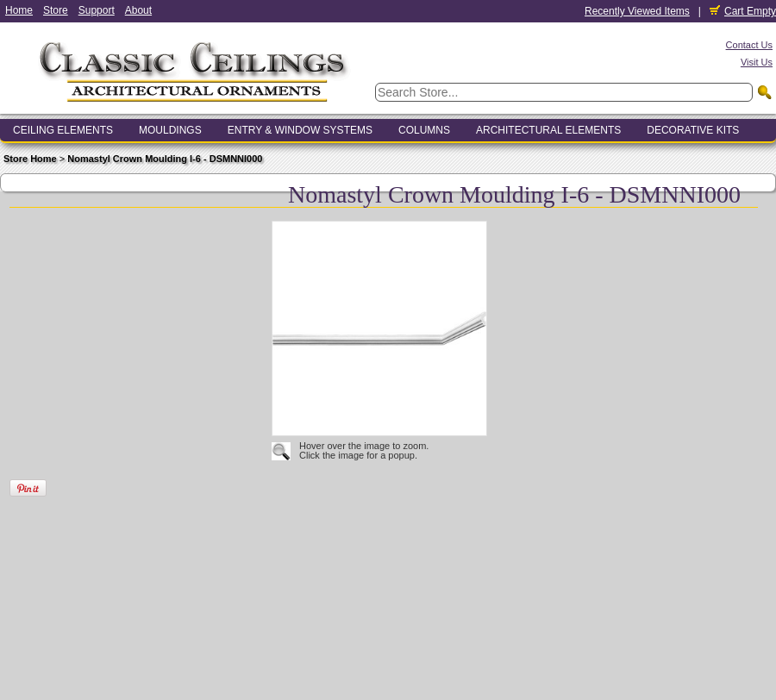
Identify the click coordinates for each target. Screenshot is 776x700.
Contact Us (749, 45)
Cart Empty (743, 11)
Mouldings (170, 130)
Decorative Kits (693, 130)
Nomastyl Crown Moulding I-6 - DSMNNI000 (165, 159)
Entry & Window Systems (300, 130)
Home (19, 10)
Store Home (30, 159)
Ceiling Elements (63, 130)
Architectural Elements (548, 130)
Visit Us (757, 62)
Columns (424, 130)
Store (56, 10)
